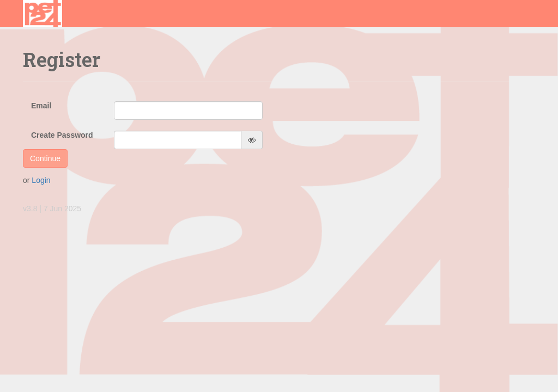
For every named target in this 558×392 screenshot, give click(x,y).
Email (41, 106)
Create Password (62, 135)
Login (41, 180)
